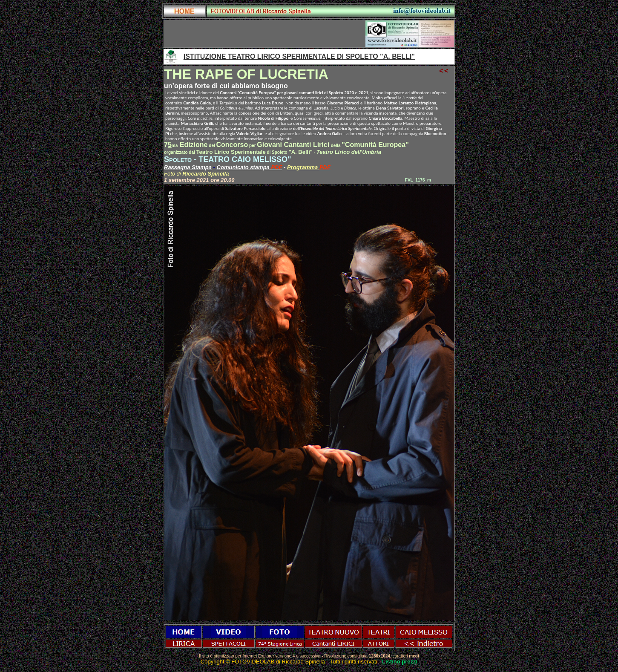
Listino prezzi (400, 662)
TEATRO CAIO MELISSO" (245, 159)
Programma (303, 167)
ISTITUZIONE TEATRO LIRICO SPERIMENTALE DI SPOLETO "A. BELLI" (299, 56)
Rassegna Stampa (188, 167)
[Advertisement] (265, 34)
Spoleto (178, 159)
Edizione (190, 145)
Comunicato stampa (244, 167)
